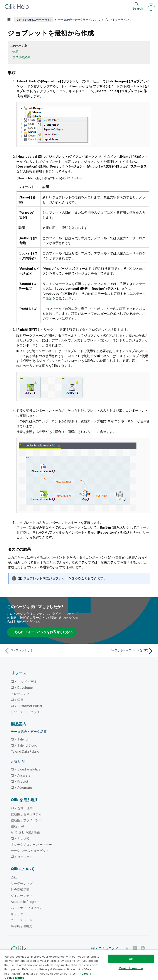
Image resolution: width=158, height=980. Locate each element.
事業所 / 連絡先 (22, 926)
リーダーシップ (22, 883)
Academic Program (25, 902)
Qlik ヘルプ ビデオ (24, 681)
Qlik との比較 (20, 838)
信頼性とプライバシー (26, 820)
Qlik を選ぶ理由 (22, 808)
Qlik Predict (19, 781)
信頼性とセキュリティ (26, 814)
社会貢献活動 (20, 889)
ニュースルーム (22, 920)
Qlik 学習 (17, 700)
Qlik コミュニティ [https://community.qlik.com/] (105, 948)
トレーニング (20, 694)
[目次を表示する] (9, 20)
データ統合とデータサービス (76, 20)
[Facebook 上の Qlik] (143, 948)
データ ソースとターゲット (30, 851)
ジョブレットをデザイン (114, 20)
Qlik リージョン (22, 857)
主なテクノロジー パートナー (31, 844)
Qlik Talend (19, 739)
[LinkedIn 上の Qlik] (135, 948)
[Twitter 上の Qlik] (127, 948)
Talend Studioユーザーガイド (34, 20)
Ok (131, 959)
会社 (14, 877)
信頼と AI (17, 826)
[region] (79, 965)
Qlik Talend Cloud (24, 745)
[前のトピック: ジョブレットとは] (40, 651)
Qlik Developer (22, 688)
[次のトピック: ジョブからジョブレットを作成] (118, 651)
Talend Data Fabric (25, 751)
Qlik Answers (21, 775)
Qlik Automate (21, 788)
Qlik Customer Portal (26, 706)
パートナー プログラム (27, 908)
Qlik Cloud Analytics (26, 769)
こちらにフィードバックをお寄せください (42, 632)
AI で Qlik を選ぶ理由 (26, 832)
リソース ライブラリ (25, 712)
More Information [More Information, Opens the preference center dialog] (131, 968)
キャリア (17, 914)
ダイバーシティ (22, 896)
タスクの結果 (21, 57)
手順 (15, 51)
